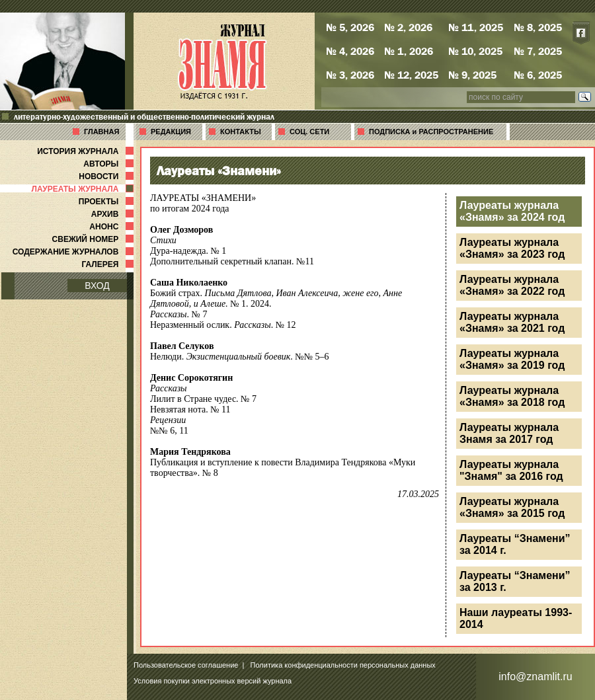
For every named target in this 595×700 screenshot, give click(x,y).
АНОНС (113, 227)
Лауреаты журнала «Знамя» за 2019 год (512, 359)
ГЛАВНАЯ (101, 132)
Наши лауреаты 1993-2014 (516, 618)
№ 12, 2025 (411, 75)
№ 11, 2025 (476, 27)
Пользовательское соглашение (186, 665)
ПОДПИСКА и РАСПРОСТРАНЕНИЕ (431, 132)
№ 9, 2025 (472, 75)
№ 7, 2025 (538, 51)
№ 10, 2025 (475, 51)
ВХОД (97, 286)
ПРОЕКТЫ (107, 202)
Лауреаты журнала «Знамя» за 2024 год (512, 211)
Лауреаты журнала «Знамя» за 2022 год (512, 285)
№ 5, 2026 (350, 27)
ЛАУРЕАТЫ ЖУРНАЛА (84, 189)
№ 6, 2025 (538, 75)
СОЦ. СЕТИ (309, 132)
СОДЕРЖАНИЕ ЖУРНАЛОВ (74, 252)
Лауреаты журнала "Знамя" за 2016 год (511, 470)
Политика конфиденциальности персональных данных (343, 665)
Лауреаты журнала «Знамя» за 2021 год (512, 322)
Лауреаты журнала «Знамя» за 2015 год (512, 507)
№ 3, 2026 (350, 75)
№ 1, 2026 (409, 51)
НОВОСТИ (107, 176)
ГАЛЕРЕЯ (109, 264)
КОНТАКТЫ (241, 132)
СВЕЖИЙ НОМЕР (94, 239)
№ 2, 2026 (408, 27)
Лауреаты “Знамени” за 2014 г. (515, 544)
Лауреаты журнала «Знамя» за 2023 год (512, 248)
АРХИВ (114, 214)
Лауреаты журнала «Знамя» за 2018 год (512, 396)
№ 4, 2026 (350, 51)
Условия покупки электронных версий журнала (213, 681)
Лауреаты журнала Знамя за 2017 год (509, 433)
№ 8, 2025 (538, 27)
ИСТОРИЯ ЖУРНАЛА (87, 151)
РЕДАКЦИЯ (171, 132)
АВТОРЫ (110, 164)
